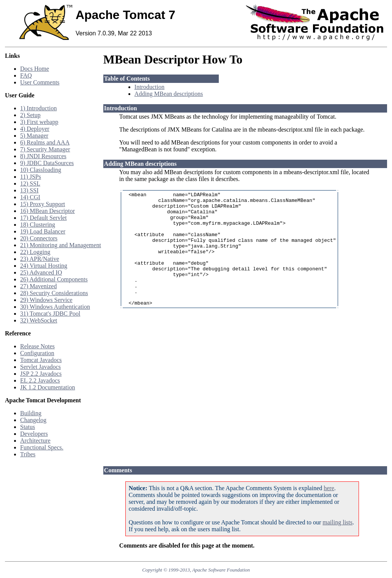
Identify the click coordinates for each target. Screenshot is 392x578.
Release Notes (37, 346)
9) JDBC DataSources (47, 163)
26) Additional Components (54, 279)
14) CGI (30, 197)
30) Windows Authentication (55, 307)
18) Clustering (38, 225)
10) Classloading (41, 170)
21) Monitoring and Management (61, 245)
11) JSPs (31, 177)
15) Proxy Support (43, 204)
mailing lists (337, 522)
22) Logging (35, 252)
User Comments (40, 82)
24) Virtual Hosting (44, 266)
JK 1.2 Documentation (47, 387)
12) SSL (30, 183)
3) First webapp (39, 122)
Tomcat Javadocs (41, 360)
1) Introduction (38, 108)
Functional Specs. (42, 447)
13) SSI (29, 190)
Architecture (35, 441)
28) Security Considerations (54, 293)
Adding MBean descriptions (169, 94)
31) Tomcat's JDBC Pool (50, 314)
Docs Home (35, 69)
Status (28, 427)
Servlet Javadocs (40, 367)
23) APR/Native (40, 259)
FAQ (26, 75)
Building (31, 413)
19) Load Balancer (43, 231)
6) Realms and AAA (45, 142)
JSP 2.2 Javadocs (41, 374)
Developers (34, 434)
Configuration (37, 353)
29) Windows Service (46, 300)
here (329, 488)
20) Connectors (39, 238)
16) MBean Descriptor (47, 211)
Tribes (28, 454)
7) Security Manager (45, 149)
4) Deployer (35, 129)
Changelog (33, 420)
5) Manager (34, 136)
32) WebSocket (39, 320)
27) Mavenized (38, 286)
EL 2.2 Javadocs (40, 380)
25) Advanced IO (41, 272)
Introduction (149, 87)
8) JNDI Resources (43, 156)
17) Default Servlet (43, 218)
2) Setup (30, 115)
